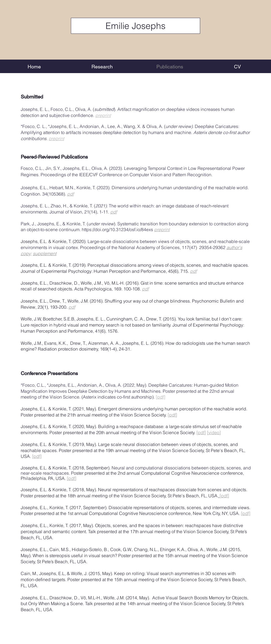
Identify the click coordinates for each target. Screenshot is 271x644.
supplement (45, 253)
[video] (214, 432)
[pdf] (161, 397)
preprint (103, 115)
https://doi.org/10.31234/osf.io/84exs (118, 229)
